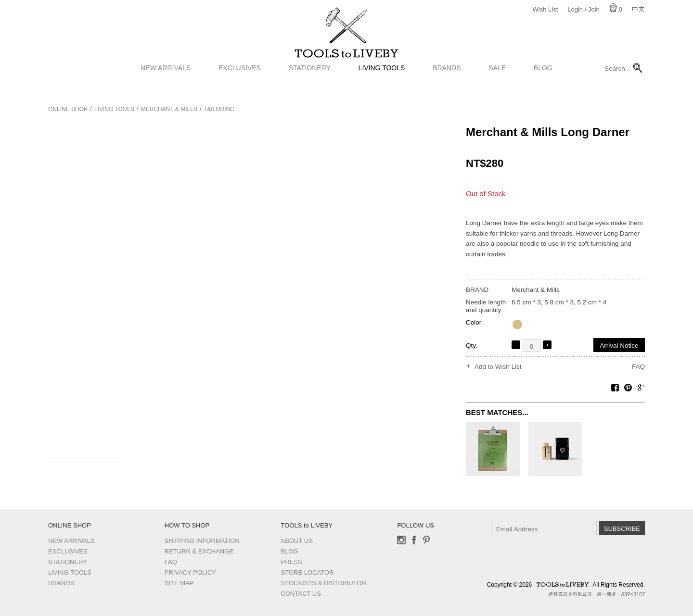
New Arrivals (166, 83)
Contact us (301, 594)
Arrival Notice (619, 346)
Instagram (401, 540)
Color (474, 322)
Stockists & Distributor (324, 583)
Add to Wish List (498, 367)
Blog (543, 83)
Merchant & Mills (169, 109)
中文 (638, 9)
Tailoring (219, 109)
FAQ (638, 367)
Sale (497, 83)
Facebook (414, 540)
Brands (447, 83)
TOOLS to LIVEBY (346, 61)
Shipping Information (202, 541)
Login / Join (584, 9)
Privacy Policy (190, 572)
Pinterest (426, 540)
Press (292, 562)
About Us (297, 541)
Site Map (179, 583)
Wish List (545, 9)
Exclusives (240, 83)
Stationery (310, 83)
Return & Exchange (199, 551)
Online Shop (68, 109)
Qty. (472, 346)
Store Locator (308, 572)
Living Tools (382, 83)
